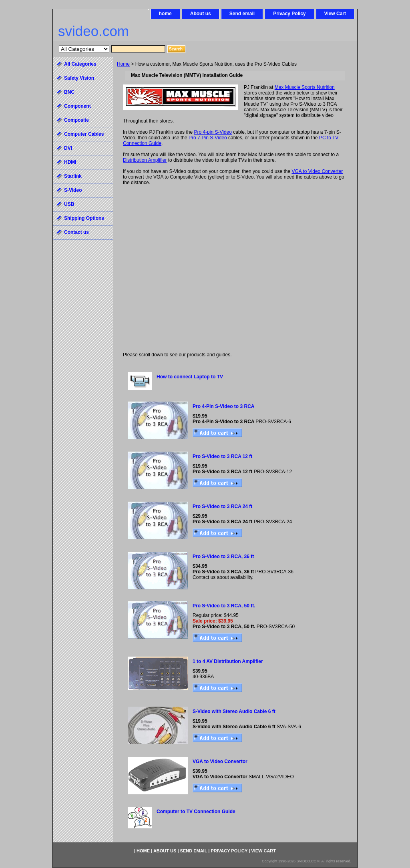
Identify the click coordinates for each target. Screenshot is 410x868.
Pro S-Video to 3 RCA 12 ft (222, 456)
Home (123, 64)
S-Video (73, 190)
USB (69, 204)
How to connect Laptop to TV (190, 377)
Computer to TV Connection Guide (196, 812)
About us (201, 14)
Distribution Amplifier (145, 160)
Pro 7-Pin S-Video (208, 138)
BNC (69, 92)
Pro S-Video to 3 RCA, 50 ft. (224, 606)
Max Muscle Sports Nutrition (305, 87)
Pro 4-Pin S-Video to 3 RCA (223, 406)
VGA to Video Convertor (220, 762)
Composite (76, 120)
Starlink (73, 176)
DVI (68, 148)
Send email (242, 14)
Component (77, 106)
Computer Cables (84, 134)
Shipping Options (84, 218)
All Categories (80, 64)
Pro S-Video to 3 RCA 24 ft (222, 506)
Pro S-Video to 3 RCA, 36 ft (223, 557)
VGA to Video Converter (317, 171)
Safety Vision (79, 78)
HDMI (70, 162)
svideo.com (93, 31)
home (165, 14)
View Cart (335, 14)
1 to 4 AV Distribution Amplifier (228, 661)
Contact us (76, 232)
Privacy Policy (289, 14)
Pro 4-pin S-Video (213, 132)
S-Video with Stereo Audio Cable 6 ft (234, 711)
